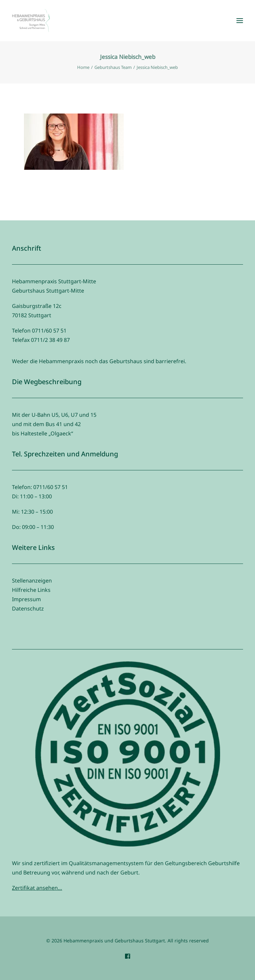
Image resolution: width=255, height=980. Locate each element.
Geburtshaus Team (113, 67)
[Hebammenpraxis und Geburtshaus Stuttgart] (31, 21)
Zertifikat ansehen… (37, 888)
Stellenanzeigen (32, 581)
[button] (240, 21)
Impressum (26, 599)
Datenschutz (28, 609)
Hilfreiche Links (31, 590)
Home (83, 67)
